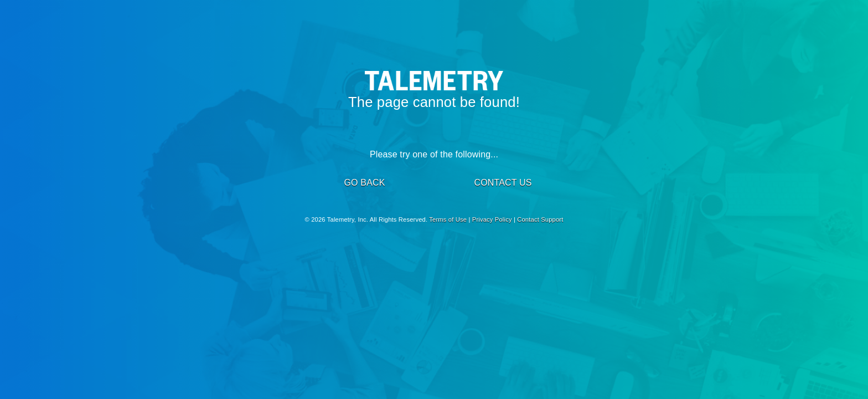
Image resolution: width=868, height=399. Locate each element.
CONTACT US (503, 183)
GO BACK (364, 183)
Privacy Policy (492, 219)
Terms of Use (448, 219)
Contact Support (540, 219)
